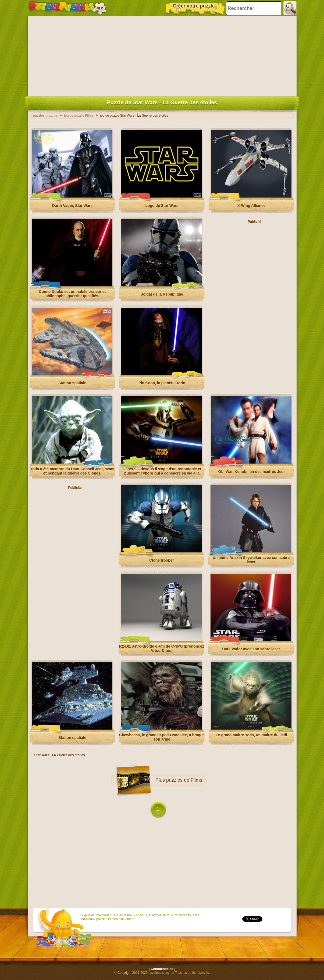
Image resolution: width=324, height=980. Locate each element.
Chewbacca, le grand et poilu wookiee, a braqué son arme (162, 737)
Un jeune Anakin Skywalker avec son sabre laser (251, 560)
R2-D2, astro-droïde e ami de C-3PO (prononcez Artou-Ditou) (162, 648)
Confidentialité (162, 969)
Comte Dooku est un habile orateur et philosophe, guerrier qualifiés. (72, 294)
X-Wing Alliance (251, 206)
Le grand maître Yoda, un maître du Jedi (251, 735)
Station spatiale (72, 383)
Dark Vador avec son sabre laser (251, 649)
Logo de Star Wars (162, 206)
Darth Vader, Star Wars (72, 206)
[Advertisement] (162, 55)
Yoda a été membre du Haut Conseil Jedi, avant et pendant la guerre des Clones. (72, 471)
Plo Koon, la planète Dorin (162, 383)
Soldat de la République (162, 294)
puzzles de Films (184, 780)
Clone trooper (162, 560)
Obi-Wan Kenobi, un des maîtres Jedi (252, 472)
